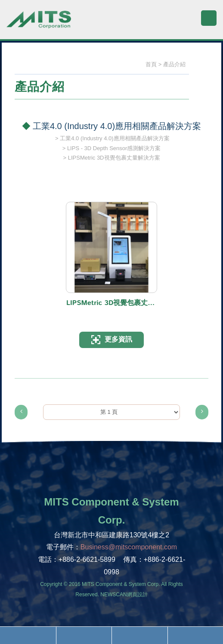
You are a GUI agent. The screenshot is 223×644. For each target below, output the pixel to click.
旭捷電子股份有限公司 (39, 24)
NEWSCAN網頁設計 (124, 595)
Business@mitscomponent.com (129, 547)
